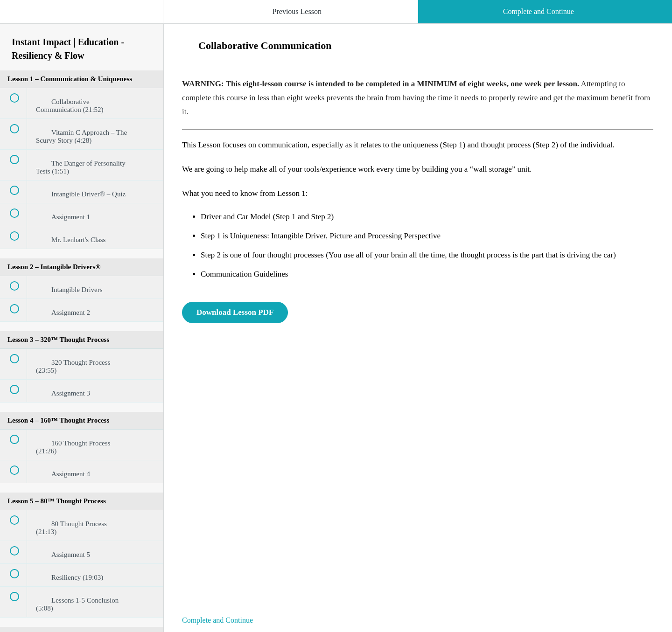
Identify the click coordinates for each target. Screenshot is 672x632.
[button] (16, 16)
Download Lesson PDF (235, 312)
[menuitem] (82, 21)
